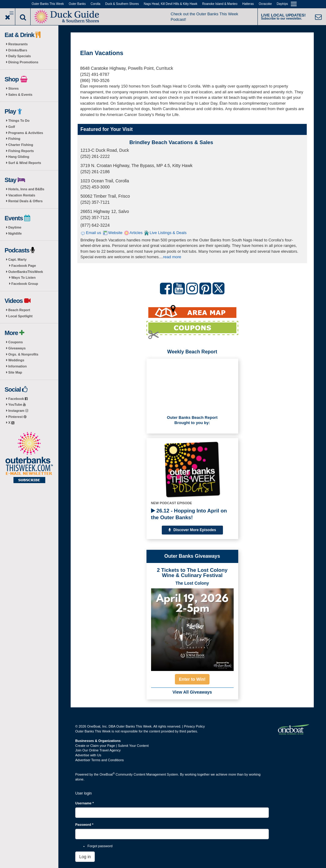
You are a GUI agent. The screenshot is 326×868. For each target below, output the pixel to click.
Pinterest (17, 417)
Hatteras (248, 4)
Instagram (18, 411)
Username (85, 803)
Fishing (14, 139)
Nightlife (15, 233)
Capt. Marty (17, 259)
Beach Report (19, 310)
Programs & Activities (26, 133)
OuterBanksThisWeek (26, 272)
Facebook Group (25, 284)
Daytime (15, 227)
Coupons (16, 342)
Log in (85, 857)
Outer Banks (77, 4)
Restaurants (18, 44)
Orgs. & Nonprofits (23, 354)
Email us (94, 233)
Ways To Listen (23, 278)
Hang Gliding (19, 157)
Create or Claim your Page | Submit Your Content (112, 746)
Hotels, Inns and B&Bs (26, 189)
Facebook (18, 399)
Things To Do (19, 121)
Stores (13, 88)
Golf (12, 127)
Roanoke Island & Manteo (220, 4)
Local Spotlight (20, 316)
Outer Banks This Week (48, 4)
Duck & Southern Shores (122, 4)
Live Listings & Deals (168, 233)
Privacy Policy (194, 726)
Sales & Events (20, 95)
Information (18, 366)
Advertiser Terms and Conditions (100, 760)
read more (172, 257)
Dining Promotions (23, 62)
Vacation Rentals (22, 195)
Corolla (95, 4)
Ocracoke (265, 4)
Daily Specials (20, 56)
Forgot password (100, 846)
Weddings (16, 360)
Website (115, 233)
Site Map (15, 372)
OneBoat (107, 774)
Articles (136, 233)
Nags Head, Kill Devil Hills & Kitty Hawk (170, 4)
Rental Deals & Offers (25, 201)
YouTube (17, 404)
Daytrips (282, 4)
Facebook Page (24, 266)
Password (84, 825)
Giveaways (17, 348)
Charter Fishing (21, 145)
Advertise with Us (88, 755)
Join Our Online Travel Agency (98, 750)
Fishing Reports (21, 151)
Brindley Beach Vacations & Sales (171, 142)
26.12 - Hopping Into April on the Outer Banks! (189, 514)
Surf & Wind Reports (25, 163)
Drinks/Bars (18, 50)
